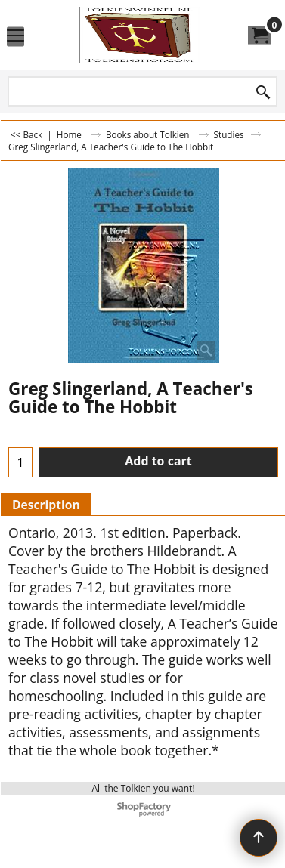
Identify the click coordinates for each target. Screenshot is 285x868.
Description (46, 505)
